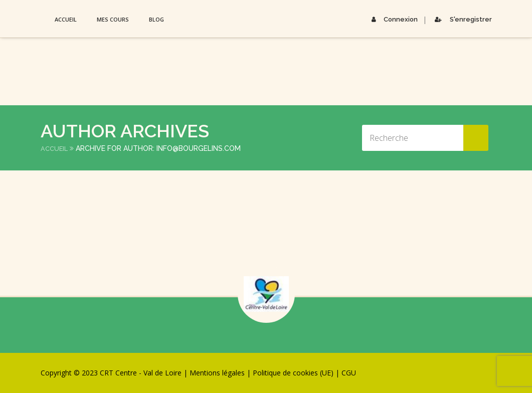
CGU (349, 373)
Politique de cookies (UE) (293, 373)
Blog (156, 19)
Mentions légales (217, 373)
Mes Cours (113, 19)
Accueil (66, 19)
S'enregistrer (462, 20)
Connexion (392, 20)
